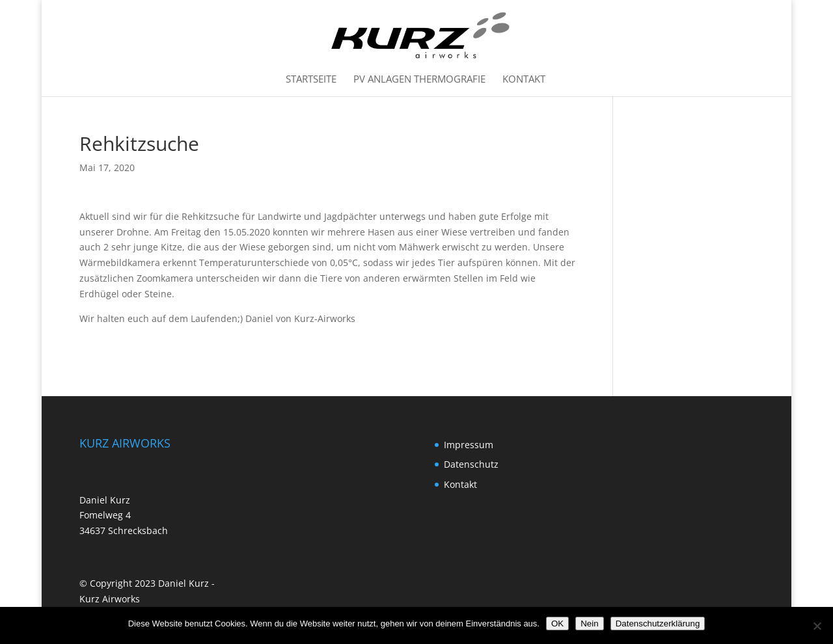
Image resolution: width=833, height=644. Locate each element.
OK (557, 624)
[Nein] (817, 626)
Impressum (469, 445)
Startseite (311, 80)
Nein (589, 624)
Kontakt (524, 80)
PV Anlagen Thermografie (419, 80)
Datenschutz (471, 464)
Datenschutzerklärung (658, 624)
